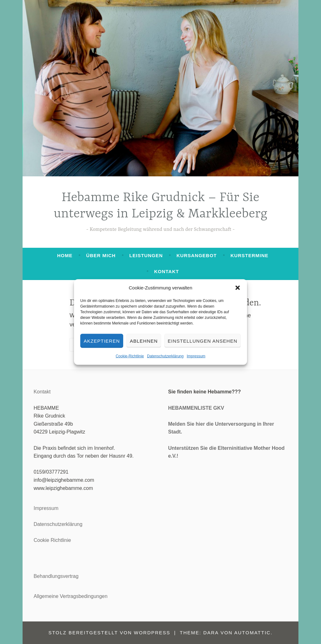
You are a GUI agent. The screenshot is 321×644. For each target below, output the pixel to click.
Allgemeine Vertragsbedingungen (71, 596)
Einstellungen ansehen (203, 341)
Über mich (101, 255)
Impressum (196, 356)
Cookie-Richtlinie (130, 356)
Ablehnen (144, 341)
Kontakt (167, 271)
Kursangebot (197, 255)
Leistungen (146, 255)
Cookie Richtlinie (52, 540)
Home (65, 255)
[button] (238, 288)
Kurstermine (249, 255)
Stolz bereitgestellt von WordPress (109, 633)
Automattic (252, 633)
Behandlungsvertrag (56, 576)
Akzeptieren (102, 341)
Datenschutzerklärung (165, 356)
